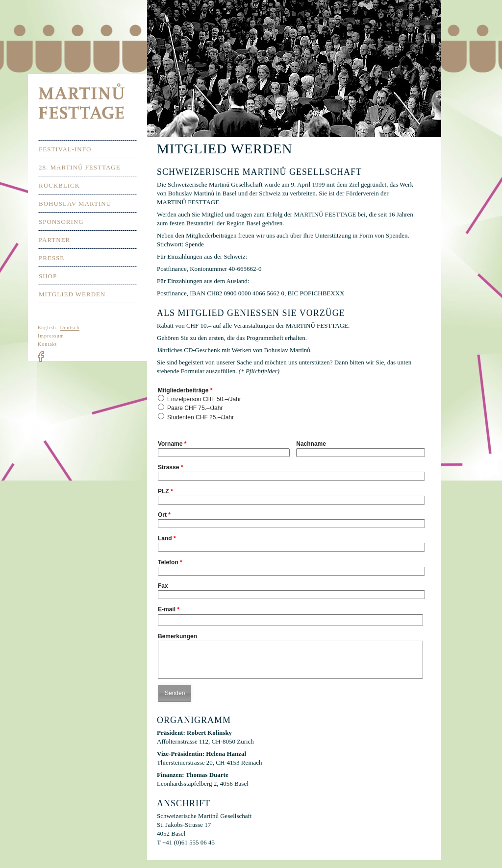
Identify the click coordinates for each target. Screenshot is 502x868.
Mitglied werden (72, 294)
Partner (54, 240)
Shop (48, 276)
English (47, 327)
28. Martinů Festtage (80, 167)
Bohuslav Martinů (75, 204)
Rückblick (59, 185)
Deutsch (70, 327)
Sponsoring (61, 222)
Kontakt (47, 344)
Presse (51, 258)
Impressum (51, 336)
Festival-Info (65, 149)
